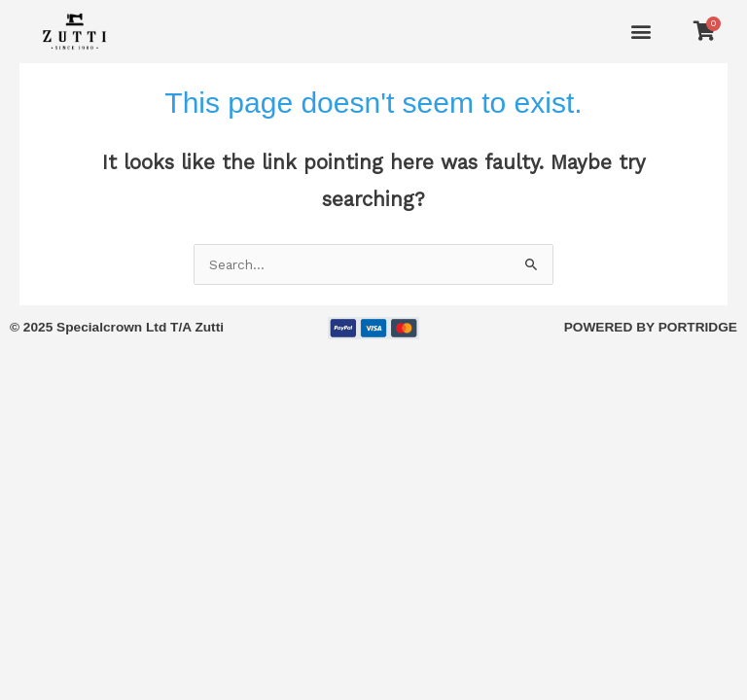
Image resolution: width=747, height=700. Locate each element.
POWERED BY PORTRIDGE (651, 327)
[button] (641, 32)
